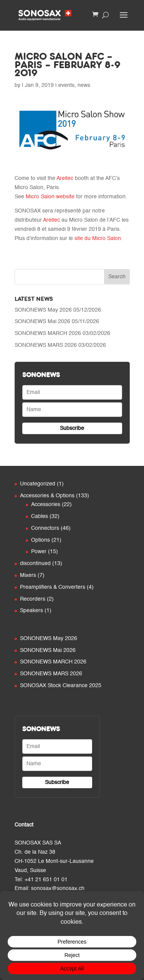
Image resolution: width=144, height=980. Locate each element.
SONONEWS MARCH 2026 (48, 333)
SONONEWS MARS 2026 (46, 345)
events (66, 85)
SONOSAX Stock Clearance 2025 (61, 686)
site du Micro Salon (98, 238)
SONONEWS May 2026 (43, 310)
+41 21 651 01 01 (46, 880)
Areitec (65, 178)
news (84, 85)
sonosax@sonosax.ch (58, 889)
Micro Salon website (50, 197)
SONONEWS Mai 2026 (42, 322)
